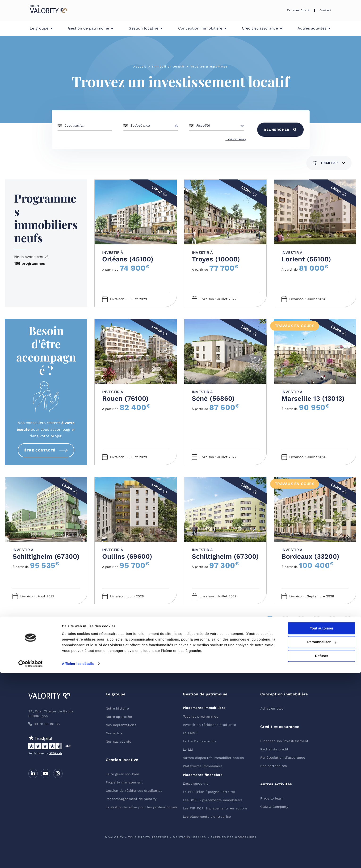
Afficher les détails (78, 859)
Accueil (140, 67)
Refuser (322, 851)
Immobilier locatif (168, 67)
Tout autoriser (322, 823)
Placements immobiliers (204, 708)
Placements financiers (203, 775)
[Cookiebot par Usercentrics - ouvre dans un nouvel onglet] (31, 859)
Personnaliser (322, 837)
